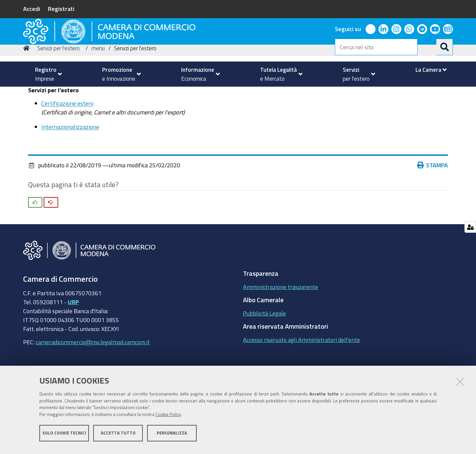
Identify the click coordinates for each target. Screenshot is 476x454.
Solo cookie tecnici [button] (64, 437)
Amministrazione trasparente (280, 332)
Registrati (61, 9)
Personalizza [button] (172, 437)
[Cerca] (445, 47)
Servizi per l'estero (59, 94)
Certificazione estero (67, 149)
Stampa (433, 211)
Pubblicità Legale (264, 359)
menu (98, 94)
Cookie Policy (168, 418)
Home (27, 94)
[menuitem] (46, 74)
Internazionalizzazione (70, 172)
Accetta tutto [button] (118, 437)
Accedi (32, 9)
